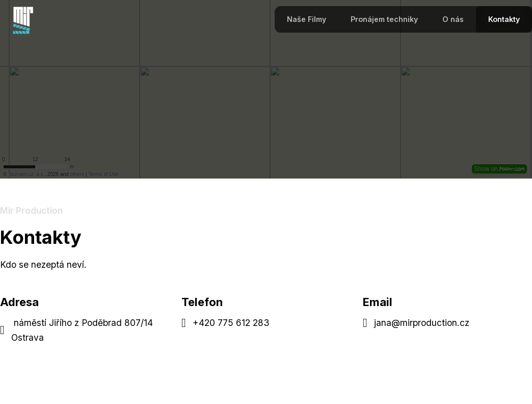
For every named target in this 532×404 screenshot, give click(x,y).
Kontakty (504, 19)
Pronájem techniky (384, 19)
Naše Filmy (307, 19)
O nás (453, 19)
